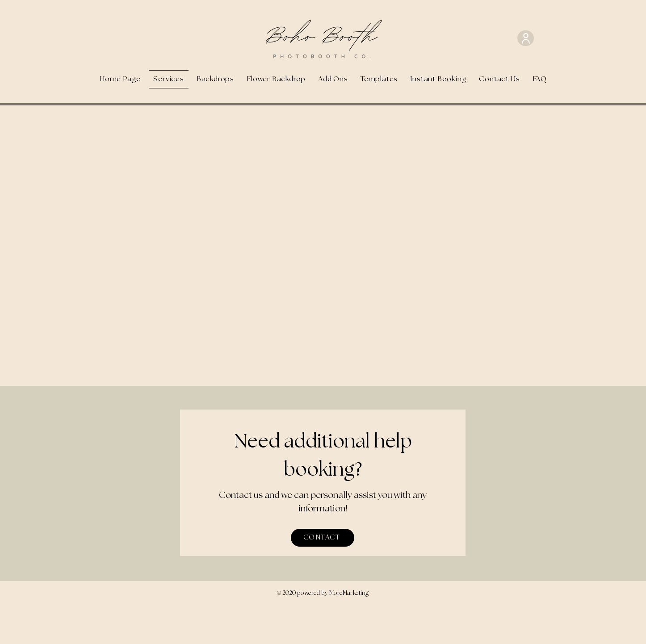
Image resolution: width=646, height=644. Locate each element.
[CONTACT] (323, 538)
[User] (526, 38)
